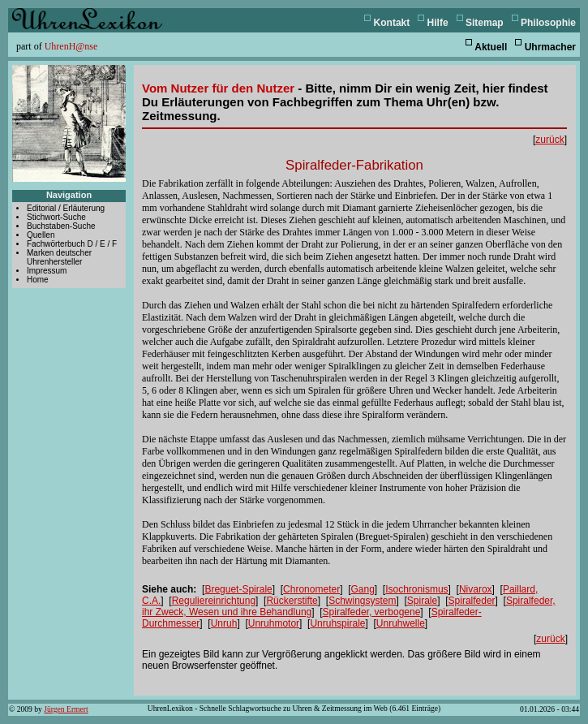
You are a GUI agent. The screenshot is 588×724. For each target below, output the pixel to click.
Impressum (47, 271)
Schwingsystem (362, 601)
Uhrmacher (550, 47)
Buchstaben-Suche (61, 226)
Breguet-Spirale (238, 589)
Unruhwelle (401, 623)
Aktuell (491, 47)
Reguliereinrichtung (214, 601)
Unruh (224, 623)
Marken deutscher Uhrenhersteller (59, 257)
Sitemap (485, 23)
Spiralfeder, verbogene (372, 612)
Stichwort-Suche (56, 217)
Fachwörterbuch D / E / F (72, 244)
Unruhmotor (274, 623)
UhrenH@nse (71, 46)
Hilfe (438, 23)
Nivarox (476, 589)
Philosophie (548, 23)
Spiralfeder (472, 601)
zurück (549, 140)
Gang (362, 589)
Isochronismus (416, 589)
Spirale (422, 601)
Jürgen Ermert (66, 709)
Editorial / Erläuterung (66, 208)
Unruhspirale (337, 623)
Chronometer (311, 589)
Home (38, 280)
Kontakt (392, 23)
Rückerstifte (292, 601)
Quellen (41, 235)
